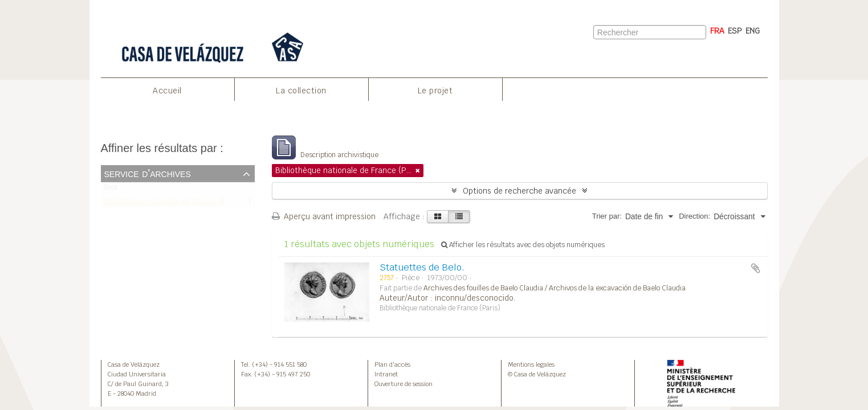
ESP (735, 31)
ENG (753, 31)
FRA (717, 31)
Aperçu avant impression (324, 216)
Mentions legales (531, 364)
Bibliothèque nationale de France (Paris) (173, 204)
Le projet (435, 91)
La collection (301, 91)
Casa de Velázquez (134, 364)
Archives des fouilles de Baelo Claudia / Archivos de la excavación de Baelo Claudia (555, 288)
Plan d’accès (392, 364)
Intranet (386, 374)
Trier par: (607, 216)
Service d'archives (148, 173)
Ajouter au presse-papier (756, 268)
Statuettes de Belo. (422, 267)
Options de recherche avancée (519, 191)
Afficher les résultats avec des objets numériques (523, 245)
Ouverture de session (404, 384)
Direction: (694, 216)
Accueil (167, 91)
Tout (111, 190)
